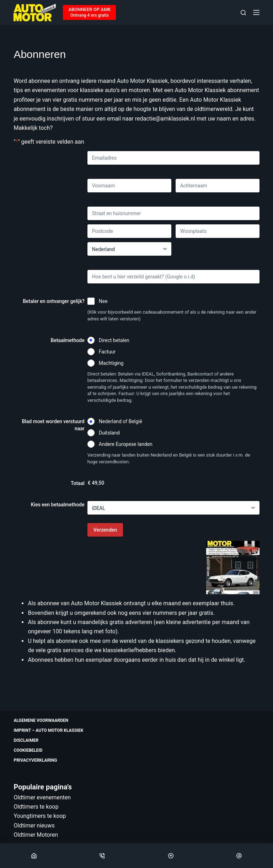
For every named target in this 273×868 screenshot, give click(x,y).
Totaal (78, 483)
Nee (103, 301)
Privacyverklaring (35, 760)
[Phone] (102, 856)
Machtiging (111, 363)
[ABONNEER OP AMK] (89, 12)
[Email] (239, 856)
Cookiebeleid (28, 750)
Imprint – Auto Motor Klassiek (48, 730)
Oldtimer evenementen (42, 797)
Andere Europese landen (126, 444)
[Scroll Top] (171, 856)
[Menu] (256, 12)
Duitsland (109, 433)
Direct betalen (114, 340)
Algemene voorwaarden (41, 720)
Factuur (107, 352)
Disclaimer (26, 740)
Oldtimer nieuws (34, 826)
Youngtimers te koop (40, 816)
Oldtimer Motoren (36, 835)
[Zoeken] (243, 13)
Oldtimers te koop (36, 807)
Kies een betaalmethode (58, 505)
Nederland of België (121, 421)
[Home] (34, 856)
